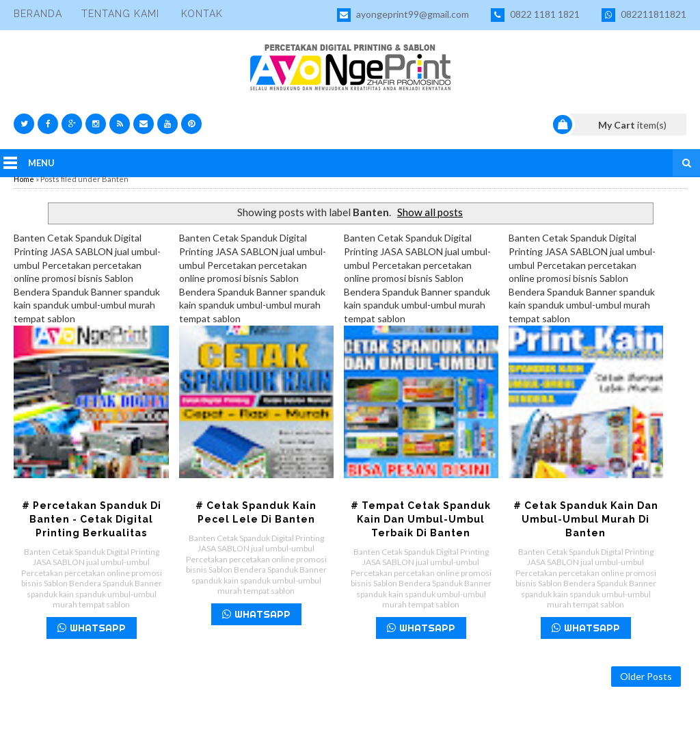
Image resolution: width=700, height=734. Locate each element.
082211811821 (644, 15)
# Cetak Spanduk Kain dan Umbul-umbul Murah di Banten (586, 519)
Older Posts (646, 676)
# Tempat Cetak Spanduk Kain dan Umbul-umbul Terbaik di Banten (421, 519)
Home (24, 179)
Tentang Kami (120, 14)
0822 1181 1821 (535, 15)
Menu (41, 163)
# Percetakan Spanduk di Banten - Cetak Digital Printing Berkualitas (92, 519)
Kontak (202, 14)
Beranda (38, 14)
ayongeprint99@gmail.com (403, 15)
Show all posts (430, 212)
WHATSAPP (92, 628)
